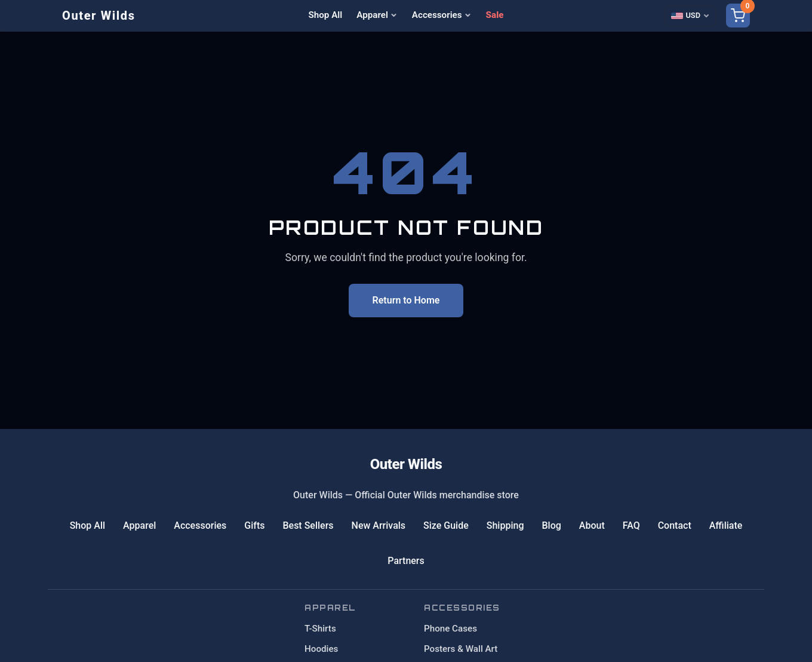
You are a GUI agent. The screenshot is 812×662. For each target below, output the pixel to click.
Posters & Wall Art (461, 649)
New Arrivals (379, 525)
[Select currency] (690, 16)
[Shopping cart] (738, 16)
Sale (495, 15)
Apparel (377, 15)
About (592, 525)
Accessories (442, 15)
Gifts (254, 525)
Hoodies (321, 649)
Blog (551, 525)
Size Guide (446, 525)
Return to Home (406, 300)
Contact (675, 525)
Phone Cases (450, 629)
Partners (406, 561)
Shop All (326, 15)
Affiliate (726, 525)
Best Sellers (308, 525)
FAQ (631, 525)
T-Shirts (320, 629)
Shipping (505, 525)
